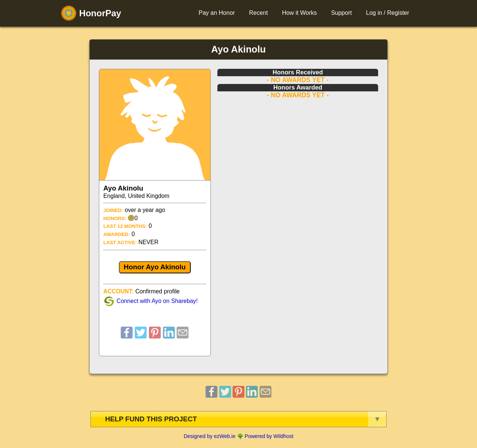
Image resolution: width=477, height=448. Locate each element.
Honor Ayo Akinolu (155, 267)
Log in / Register (388, 13)
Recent (258, 13)
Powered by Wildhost (269, 436)
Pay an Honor (217, 13)
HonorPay (91, 13)
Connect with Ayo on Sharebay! (157, 301)
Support (341, 13)
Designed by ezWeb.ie (210, 436)
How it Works (300, 13)
